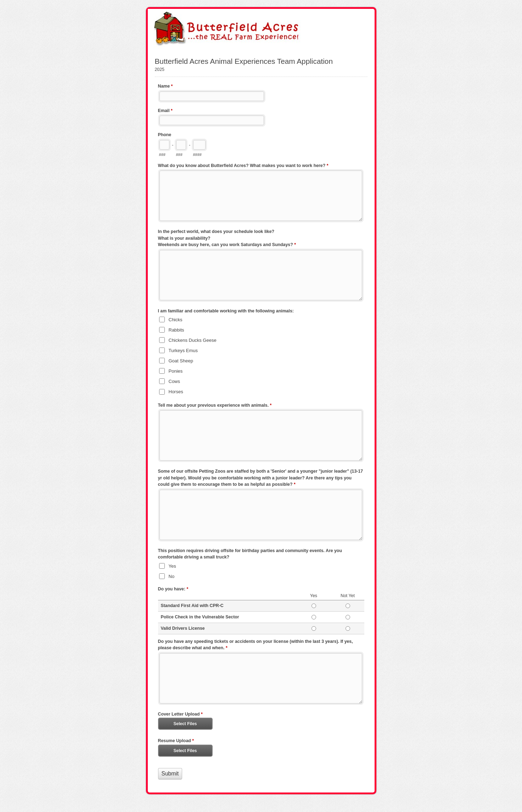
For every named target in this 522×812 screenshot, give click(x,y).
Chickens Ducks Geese (193, 340)
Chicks (176, 320)
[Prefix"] (181, 145)
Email (165, 111)
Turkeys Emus (183, 351)
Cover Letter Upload (180, 715)
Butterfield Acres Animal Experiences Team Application (261, 29)
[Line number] (199, 145)
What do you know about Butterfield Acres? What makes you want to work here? (243, 166)
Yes (172, 566)
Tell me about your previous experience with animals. (215, 406)
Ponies (176, 371)
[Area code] (164, 145)
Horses (176, 392)
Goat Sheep (181, 361)
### (162, 155)
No (172, 576)
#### (197, 155)
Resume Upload (176, 741)
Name (165, 87)
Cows (175, 381)
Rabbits (176, 330)
